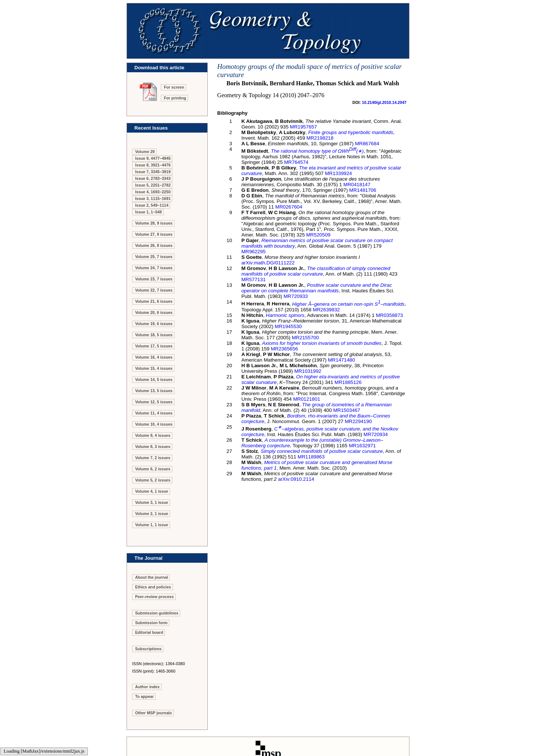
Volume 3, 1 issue (152, 502)
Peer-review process (154, 597)
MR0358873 (390, 315)
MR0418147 (357, 185)
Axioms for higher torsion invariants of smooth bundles (322, 343)
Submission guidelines (157, 613)
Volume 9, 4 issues (153, 435)
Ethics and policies (153, 587)
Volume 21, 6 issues (154, 301)
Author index (147, 687)
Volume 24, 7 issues (154, 268)
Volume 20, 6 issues (154, 312)
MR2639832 (326, 310)
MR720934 (376, 434)
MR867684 (367, 144)
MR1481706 (363, 190)
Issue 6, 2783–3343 (153, 178)
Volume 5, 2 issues (153, 480)
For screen (174, 87)
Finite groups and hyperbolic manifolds (351, 132)
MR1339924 (339, 173)
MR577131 (253, 279)
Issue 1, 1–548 (149, 212)
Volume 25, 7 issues (154, 257)
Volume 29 (145, 152)
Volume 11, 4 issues (154, 413)
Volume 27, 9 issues (154, 234)
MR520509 (318, 235)
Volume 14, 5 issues (154, 379)
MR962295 (253, 252)
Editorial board (149, 632)
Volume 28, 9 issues (154, 223)
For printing (175, 98)
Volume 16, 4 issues (154, 357)
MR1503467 (347, 410)
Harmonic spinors (285, 315)
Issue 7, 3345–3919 (153, 172)
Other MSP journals (154, 713)
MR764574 (296, 162)
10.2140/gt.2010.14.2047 (384, 102)
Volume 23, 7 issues (154, 279)
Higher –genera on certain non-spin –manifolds (348, 304)
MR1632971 (362, 446)
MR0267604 (289, 207)
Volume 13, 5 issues (154, 391)
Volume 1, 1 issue (152, 525)
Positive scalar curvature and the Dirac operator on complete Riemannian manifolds (316, 288)
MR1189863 (311, 457)
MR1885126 (348, 382)
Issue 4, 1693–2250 (153, 192)
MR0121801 (307, 399)
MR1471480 (342, 360)
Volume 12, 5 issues (154, 402)
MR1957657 (304, 127)
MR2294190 (358, 421)
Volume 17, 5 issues (154, 346)
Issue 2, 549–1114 (152, 205)
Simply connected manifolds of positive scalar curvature (322, 451)
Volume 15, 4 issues (154, 368)
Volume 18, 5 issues (154, 335)
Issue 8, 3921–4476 (153, 165)
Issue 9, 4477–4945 (153, 158)
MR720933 (296, 296)
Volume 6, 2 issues (153, 469)
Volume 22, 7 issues (154, 290)
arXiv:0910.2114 (296, 479)
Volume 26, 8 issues (154, 245)
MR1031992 (308, 371)
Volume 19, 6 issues (154, 324)
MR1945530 (288, 326)
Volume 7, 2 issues (153, 458)
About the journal (151, 577)
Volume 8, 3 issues (153, 447)
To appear (144, 696)
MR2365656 (285, 349)
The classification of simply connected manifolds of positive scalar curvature (316, 271)
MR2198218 (320, 138)
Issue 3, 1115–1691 (153, 198)
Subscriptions (148, 649)
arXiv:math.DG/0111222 (268, 263)
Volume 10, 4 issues (154, 424)
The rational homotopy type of (317, 151)
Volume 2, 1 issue (152, 514)
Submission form (151, 623)
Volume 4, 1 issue (152, 491)
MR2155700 (305, 338)
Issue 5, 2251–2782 (153, 185)
